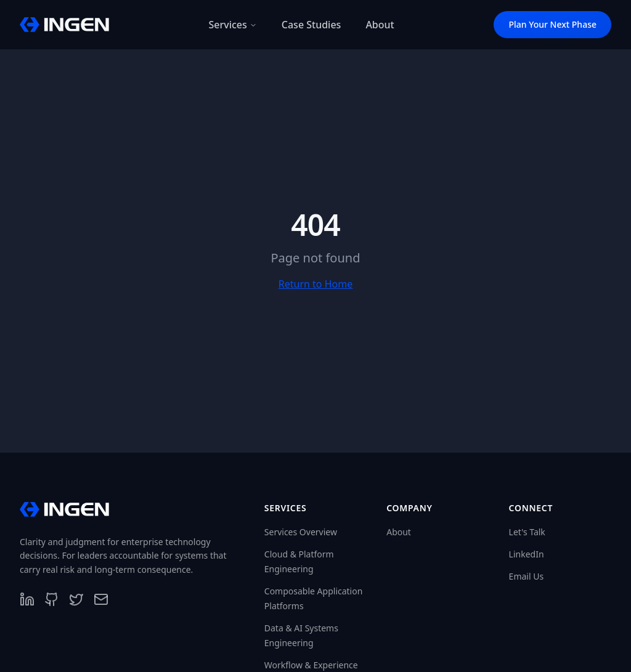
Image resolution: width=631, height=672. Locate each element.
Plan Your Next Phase (552, 24)
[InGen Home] (64, 25)
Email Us (527, 576)
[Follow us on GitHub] (52, 599)
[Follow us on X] (76, 599)
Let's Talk (527, 532)
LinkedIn (527, 554)
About (399, 532)
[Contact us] (101, 599)
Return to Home (315, 284)
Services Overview (301, 532)
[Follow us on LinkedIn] (27, 599)
